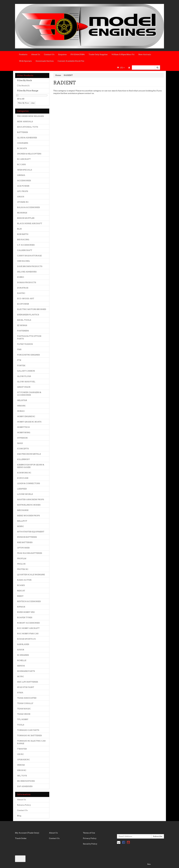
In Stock (24, 86)
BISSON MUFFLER (26, 218)
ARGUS (21, 197)
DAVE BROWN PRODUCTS (30, 266)
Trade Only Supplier (98, 54)
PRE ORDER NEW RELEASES (31, 116)
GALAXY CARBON (26, 371)
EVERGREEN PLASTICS (28, 315)
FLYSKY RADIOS (25, 344)
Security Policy (90, 844)
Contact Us (49, 54)
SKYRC (21, 676)
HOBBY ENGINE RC (26, 416)
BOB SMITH (23, 234)
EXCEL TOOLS (24, 320)
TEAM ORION (24, 714)
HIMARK (21, 406)
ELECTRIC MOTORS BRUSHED (32, 309)
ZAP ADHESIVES (25, 786)
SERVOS (21, 666)
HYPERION (22, 438)
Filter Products (25, 75)
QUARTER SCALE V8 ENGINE (31, 575)
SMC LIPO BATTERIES (28, 682)
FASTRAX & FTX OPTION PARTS (29, 337)
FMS (19, 349)
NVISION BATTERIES (27, 537)
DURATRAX (23, 288)
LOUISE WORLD (25, 494)
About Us (36, 54)
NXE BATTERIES (25, 542)
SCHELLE (22, 660)
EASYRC (21, 293)
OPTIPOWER (23, 548)
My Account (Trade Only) (27, 833)
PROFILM (22, 558)
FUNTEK (21, 366)
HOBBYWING (24, 432)
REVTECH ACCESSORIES (29, 601)
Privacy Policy (90, 838)
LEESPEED (22, 489)
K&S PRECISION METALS (29, 454)
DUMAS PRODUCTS (27, 282)
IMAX (20, 443)
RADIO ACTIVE (24, 580)
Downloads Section (45, 61)
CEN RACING (23, 261)
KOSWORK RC (24, 473)
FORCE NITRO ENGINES (28, 355)
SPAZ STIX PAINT (26, 687)
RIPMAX (21, 607)
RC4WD (21, 585)
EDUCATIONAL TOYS (28, 127)
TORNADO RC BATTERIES (29, 735)
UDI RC (20, 754)
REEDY (20, 596)
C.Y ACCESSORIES (26, 245)
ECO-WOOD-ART (26, 299)
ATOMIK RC (23, 202)
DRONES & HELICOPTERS (29, 154)
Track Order (21, 838)
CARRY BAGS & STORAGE (29, 256)
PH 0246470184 (78, 54)
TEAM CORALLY (25, 703)
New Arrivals (145, 54)
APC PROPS (23, 191)
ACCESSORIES (24, 181)
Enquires (62, 54)
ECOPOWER (23, 304)
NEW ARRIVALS (25, 122)
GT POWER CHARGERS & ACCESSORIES (29, 394)
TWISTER (22, 749)
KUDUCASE (23, 478)
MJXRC (21, 526)
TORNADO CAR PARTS (28, 730)
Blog (19, 816)
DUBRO (21, 277)
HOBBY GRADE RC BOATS (29, 422)
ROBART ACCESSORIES (28, 623)
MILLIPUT (22, 521)
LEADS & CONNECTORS (29, 483)
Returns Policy (24, 805)
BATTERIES (23, 132)
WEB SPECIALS (25, 170)
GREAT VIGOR (24, 387)
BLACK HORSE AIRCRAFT (30, 223)
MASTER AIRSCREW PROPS (31, 499)
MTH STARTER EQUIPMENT (31, 532)
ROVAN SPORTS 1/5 (26, 639)
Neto (149, 864)
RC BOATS (22, 148)
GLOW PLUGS (24, 376)
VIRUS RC (22, 770)
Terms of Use (89, 833)
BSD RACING (23, 240)
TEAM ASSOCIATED (27, 698)
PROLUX (21, 564)
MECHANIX (23, 510)
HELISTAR (22, 400)
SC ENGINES (23, 655)
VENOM (21, 765)
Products (23, 54)
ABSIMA (21, 175)
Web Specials (25, 61)
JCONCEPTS (23, 449)
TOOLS (21, 725)
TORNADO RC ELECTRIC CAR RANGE (31, 742)
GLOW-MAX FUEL (26, 382)
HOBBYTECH (23, 427)
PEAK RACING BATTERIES (30, 553)
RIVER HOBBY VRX (26, 612)
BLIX (19, 229)
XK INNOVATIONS (26, 781)
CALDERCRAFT (25, 250)
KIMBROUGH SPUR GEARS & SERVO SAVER (31, 466)
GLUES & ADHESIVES (27, 138)
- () (121, 68)
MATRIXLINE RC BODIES (29, 505)
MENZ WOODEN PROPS (28, 516)
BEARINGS (22, 213)
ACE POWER (23, 186)
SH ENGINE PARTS (26, 671)
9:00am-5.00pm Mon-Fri (123, 54)
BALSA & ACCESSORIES (28, 207)
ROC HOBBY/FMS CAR (28, 634)
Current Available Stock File (71, 61)
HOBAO (21, 411)
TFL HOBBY (23, 719)
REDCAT (21, 591)
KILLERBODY (23, 459)
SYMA (20, 693)
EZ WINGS (22, 325)
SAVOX (21, 650)
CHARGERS (23, 143)
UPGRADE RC (23, 760)
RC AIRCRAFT (24, 159)
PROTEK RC (23, 569)
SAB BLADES (23, 644)
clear (33, 103)
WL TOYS (22, 776)
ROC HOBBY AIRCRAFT (28, 628)
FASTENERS (23, 331)
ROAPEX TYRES (25, 617)
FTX (19, 360)
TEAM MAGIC (24, 709)
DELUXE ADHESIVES (27, 272)
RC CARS (21, 164)
